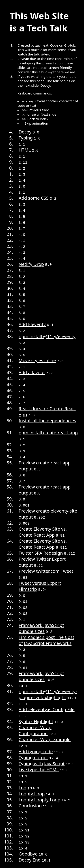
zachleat (42, 45)
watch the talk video (33, 54)
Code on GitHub (63, 45)
